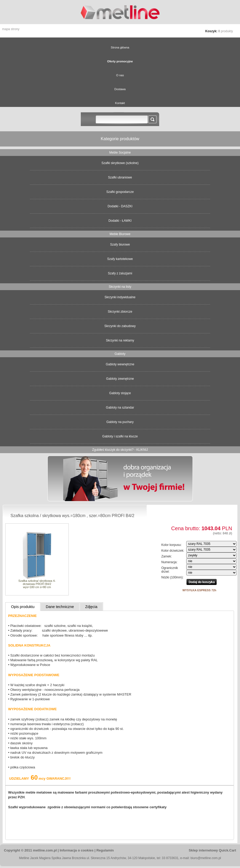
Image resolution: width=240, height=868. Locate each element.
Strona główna (120, 47)
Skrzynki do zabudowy (120, 326)
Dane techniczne (60, 607)
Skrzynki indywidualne (120, 297)
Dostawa (120, 89)
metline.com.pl (45, 850)
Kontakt (120, 103)
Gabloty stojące (120, 393)
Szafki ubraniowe (120, 177)
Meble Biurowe (120, 234)
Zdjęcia (91, 607)
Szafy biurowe (120, 245)
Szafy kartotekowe (120, 259)
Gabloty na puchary (120, 422)
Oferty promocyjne (120, 61)
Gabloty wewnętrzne (120, 364)
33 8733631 (170, 858)
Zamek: (167, 556)
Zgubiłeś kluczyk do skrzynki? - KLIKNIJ (120, 450)
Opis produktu (23, 607)
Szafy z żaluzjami (120, 273)
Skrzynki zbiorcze (120, 312)
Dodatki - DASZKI (120, 206)
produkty (226, 31)
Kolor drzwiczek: (173, 551)
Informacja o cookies (76, 850)
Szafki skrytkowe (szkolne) (120, 163)
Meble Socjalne (120, 153)
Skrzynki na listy (120, 287)
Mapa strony (11, 29)
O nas (120, 75)
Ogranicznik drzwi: (170, 570)
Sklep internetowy (212, 850)
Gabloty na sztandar (120, 408)
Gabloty (120, 354)
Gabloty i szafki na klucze (120, 436)
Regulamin (105, 850)
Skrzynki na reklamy (120, 340)
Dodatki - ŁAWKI (120, 221)
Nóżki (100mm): (172, 577)
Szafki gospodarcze (120, 192)
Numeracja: (169, 562)
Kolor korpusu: (171, 545)
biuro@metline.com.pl (206, 858)
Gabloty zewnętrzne (120, 379)
